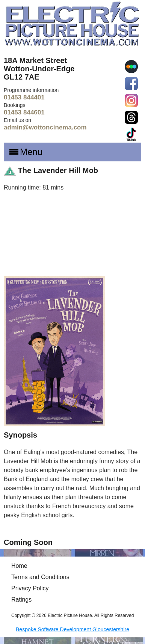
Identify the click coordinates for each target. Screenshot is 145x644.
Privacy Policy (30, 588)
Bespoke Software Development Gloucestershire (72, 629)
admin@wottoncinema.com (45, 127)
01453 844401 (24, 97)
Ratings (21, 600)
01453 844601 (24, 112)
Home (19, 566)
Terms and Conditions (40, 577)
